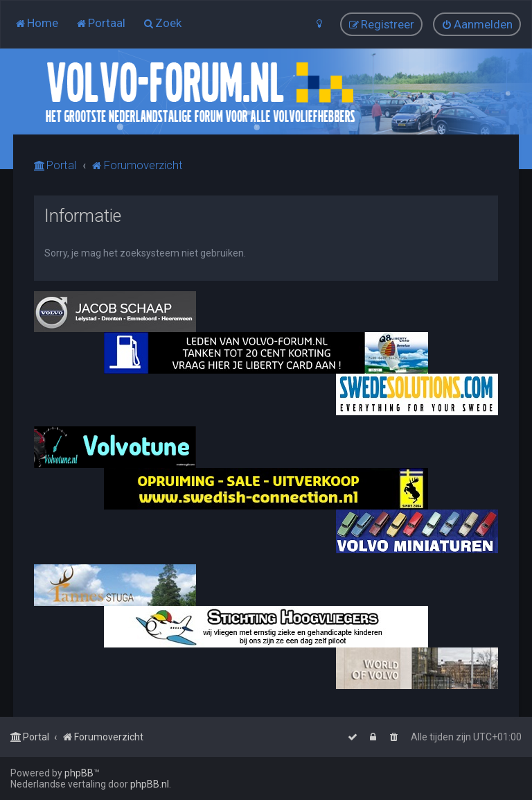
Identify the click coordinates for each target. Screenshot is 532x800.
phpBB (79, 773)
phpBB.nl (150, 784)
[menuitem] (36, 23)
